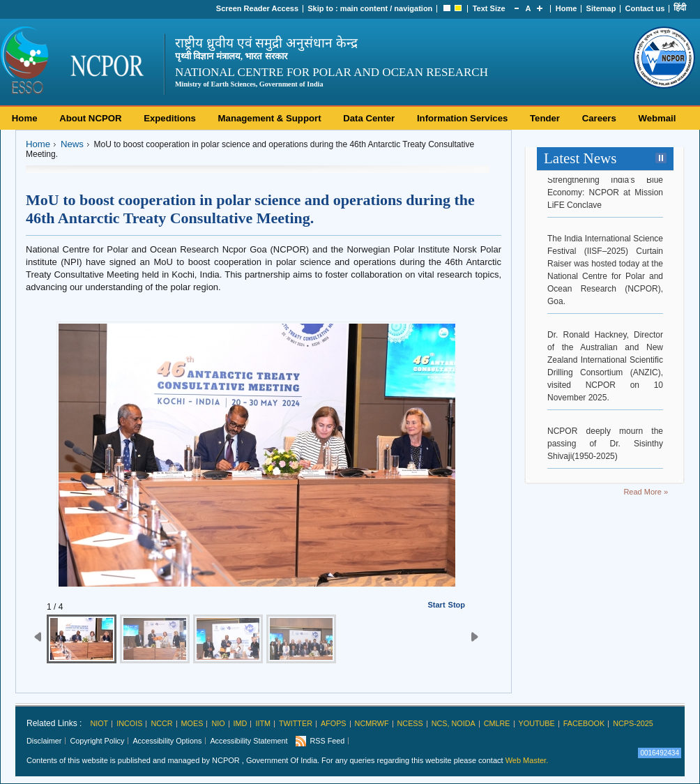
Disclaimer (44, 741)
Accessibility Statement (249, 741)
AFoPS (334, 723)
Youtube (537, 723)
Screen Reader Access (257, 8)
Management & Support (270, 118)
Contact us (645, 8)
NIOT (99, 723)
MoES (192, 723)
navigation (413, 8)
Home (566, 8)
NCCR (161, 723)
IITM (263, 723)
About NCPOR (90, 118)
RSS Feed (327, 741)
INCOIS (129, 723)
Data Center (369, 118)
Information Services (462, 118)
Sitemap (601, 8)
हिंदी (680, 8)
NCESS (410, 723)
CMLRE (497, 723)
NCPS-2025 (633, 723)
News (72, 144)
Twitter (296, 723)
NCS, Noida (454, 723)
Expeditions (170, 118)
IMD (241, 723)
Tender (545, 118)
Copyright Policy (97, 741)
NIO (218, 723)
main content (364, 8)
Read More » (646, 492)
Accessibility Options (167, 741)
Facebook (584, 723)
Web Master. (527, 760)
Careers (599, 118)
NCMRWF (372, 723)
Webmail (657, 118)
